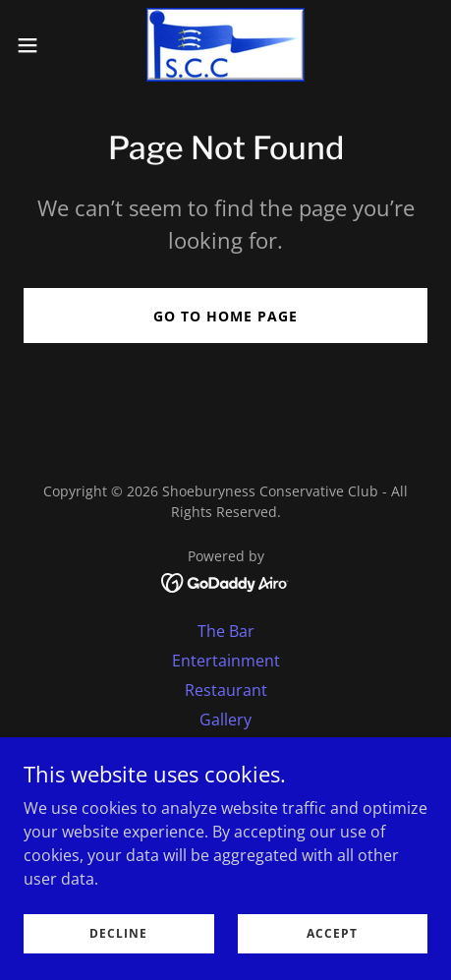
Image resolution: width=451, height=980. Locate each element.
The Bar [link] (226, 631)
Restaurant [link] (226, 690)
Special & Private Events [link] (226, 749)
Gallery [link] (225, 720)
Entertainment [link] (226, 661)
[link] (225, 45)
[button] (40, 45)
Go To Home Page (225, 316)
